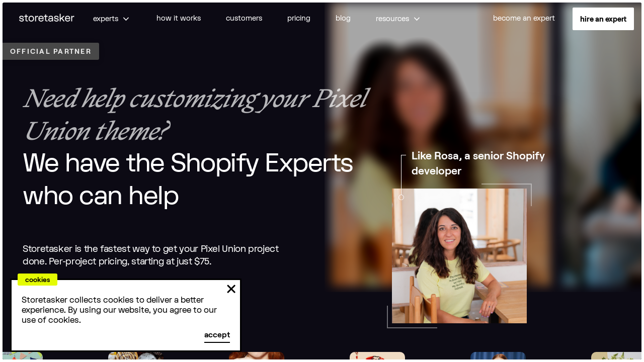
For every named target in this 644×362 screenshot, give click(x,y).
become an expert (524, 18)
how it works (179, 18)
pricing (299, 18)
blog (343, 18)
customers (244, 18)
